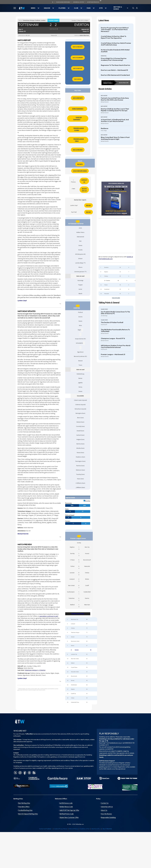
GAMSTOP (110, 749)
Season (47, 8)
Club (76, 8)
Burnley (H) (84, 181)
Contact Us (105, 803)
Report (89, 205)
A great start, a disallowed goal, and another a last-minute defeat (115, 121)
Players (62, 8)
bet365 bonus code (66, 803)
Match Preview (78, 47)
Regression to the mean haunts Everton (115, 65)
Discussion (78, 79)
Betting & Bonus (118, 8)
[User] (137, 8)
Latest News (104, 21)
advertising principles (93, 2)
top (60, 304)
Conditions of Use (85, 829)
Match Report (78, 68)
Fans (89, 8)
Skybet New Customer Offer (69, 817)
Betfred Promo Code (67, 814)
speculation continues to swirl (49, 616)
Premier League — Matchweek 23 (113, 354)
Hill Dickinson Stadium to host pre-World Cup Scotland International (116, 346)
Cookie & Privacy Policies (61, 829)
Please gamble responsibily (63, 2)
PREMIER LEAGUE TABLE (78, 614)
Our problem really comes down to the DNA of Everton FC (115, 313)
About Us (104, 810)
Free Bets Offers (24, 807)
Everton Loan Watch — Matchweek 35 (114, 70)
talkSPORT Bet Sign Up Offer (69, 810)
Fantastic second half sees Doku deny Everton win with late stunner (115, 99)
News (33, 8)
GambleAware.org (115, 743)
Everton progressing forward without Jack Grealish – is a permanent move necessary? (115, 30)
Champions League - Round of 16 (113, 338)
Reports (80, 164)
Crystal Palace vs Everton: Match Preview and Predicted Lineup (116, 44)
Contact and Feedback (45, 829)
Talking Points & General (109, 303)
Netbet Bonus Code (66, 807)
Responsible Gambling (108, 817)
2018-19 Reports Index (80, 171)
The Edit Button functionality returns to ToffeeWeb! (115, 331)
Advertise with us (96, 829)
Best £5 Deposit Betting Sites (28, 814)
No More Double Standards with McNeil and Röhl (115, 51)
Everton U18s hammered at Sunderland (115, 75)
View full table (116, 298)
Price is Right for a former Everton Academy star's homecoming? (114, 59)
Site (101, 8)
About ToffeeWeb (107, 829)
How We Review (106, 814)
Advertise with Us (107, 807)
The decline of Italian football (112, 322)
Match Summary (78, 58)
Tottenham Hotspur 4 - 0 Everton (35, 670)
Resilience (105, 128)
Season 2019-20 (84, 190)
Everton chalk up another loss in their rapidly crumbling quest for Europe (115, 110)
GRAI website (108, 769)
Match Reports (78, 98)
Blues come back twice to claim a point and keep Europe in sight (115, 138)
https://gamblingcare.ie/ (55, 768)
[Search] (133, 8)
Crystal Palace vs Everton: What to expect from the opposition (114, 37)
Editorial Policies (74, 829)
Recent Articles (105, 89)
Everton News (122, 83)
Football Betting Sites (25, 810)
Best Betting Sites (24, 803)
